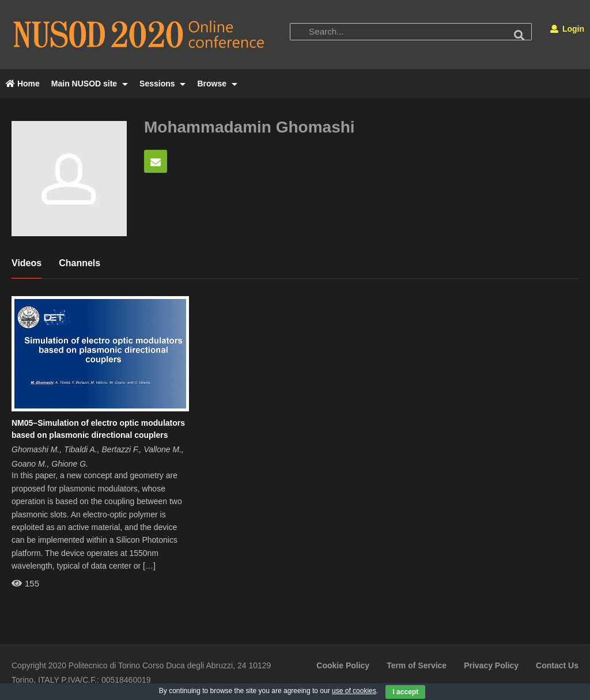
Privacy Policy (491, 665)
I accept (405, 692)
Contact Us (557, 665)
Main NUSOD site (90, 84)
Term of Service (417, 665)
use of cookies (354, 691)
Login (567, 29)
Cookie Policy (343, 665)
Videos (27, 263)
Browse (217, 84)
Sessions (162, 84)
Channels (80, 263)
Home (23, 84)
